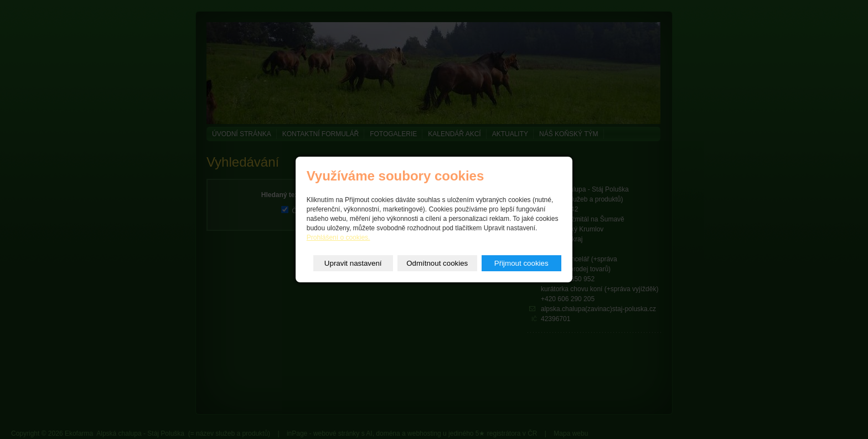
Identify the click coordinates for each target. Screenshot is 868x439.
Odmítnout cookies (437, 263)
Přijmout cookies (521, 263)
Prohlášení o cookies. (339, 237)
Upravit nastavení (353, 263)
